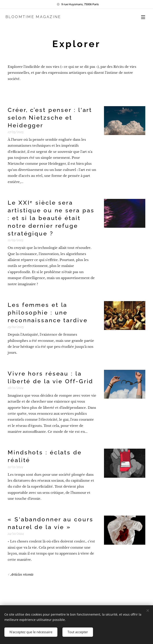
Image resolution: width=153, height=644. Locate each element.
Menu (143, 17)
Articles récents (22, 575)
